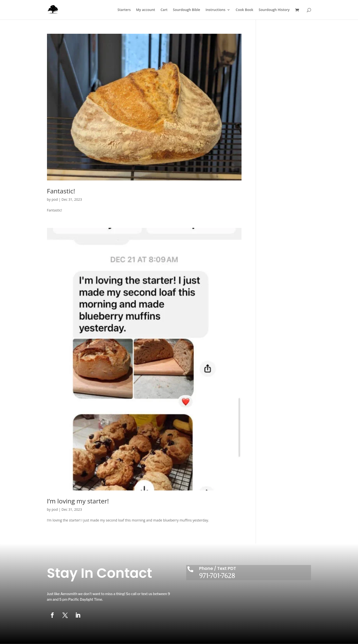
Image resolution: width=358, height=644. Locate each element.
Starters (124, 10)
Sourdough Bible (186, 10)
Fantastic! (61, 191)
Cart (164, 10)
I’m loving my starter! (78, 501)
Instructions (215, 10)
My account (146, 10)
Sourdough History (274, 10)
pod (55, 199)
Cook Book (244, 10)
